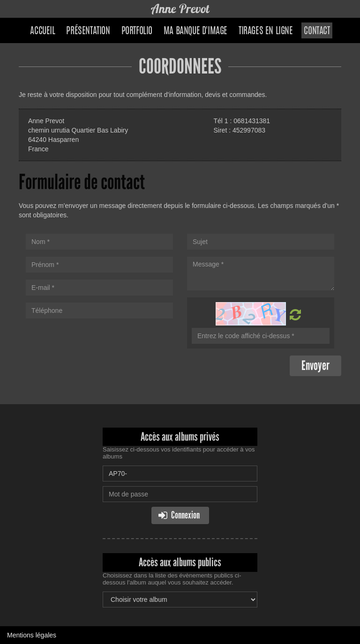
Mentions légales (32, 635)
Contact (317, 31)
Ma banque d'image (195, 31)
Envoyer (315, 366)
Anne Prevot (180, 9)
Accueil (42, 31)
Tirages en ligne (266, 31)
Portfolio (137, 31)
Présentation (88, 31)
